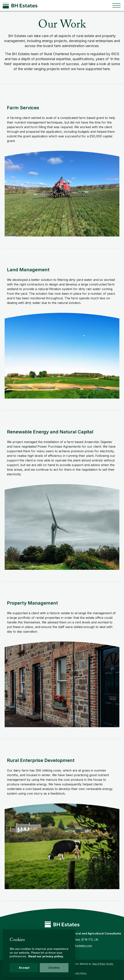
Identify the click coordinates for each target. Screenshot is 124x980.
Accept (24, 968)
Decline (54, 968)
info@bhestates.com (79, 946)
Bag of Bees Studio (103, 964)
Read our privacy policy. (46, 956)
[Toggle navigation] (116, 5)
